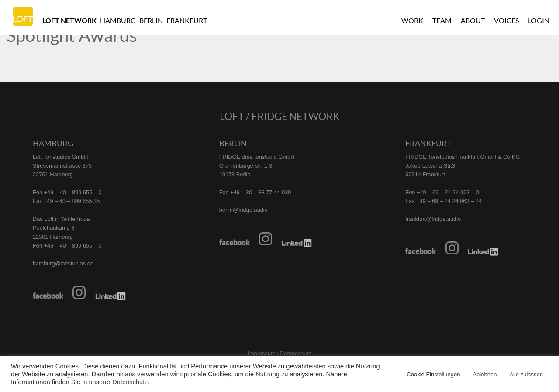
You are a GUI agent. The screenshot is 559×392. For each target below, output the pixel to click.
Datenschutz (130, 382)
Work (412, 20)
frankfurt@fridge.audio (433, 219)
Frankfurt (187, 20)
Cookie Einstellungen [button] (433, 374)
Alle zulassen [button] (526, 374)
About (473, 20)
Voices (506, 20)
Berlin (151, 20)
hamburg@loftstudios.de (63, 263)
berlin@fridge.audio (243, 210)
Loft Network (69, 20)
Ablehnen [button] (485, 374)
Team (442, 20)
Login (539, 20)
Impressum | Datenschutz (280, 353)
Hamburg (118, 20)
